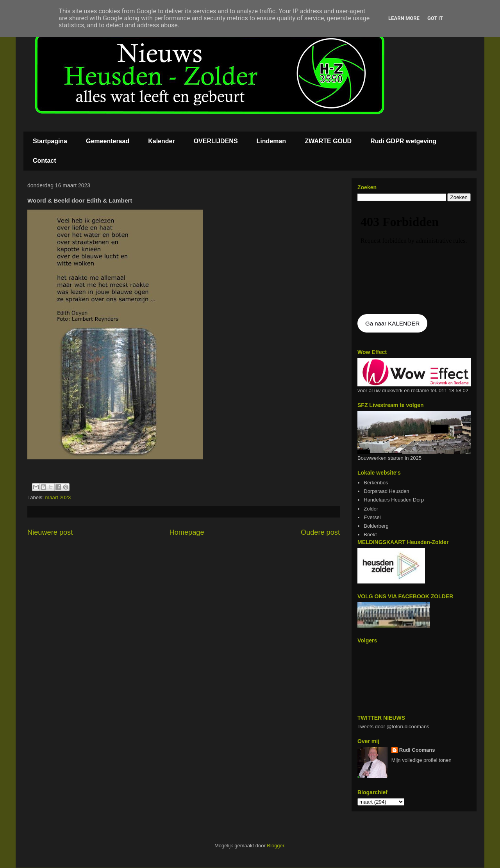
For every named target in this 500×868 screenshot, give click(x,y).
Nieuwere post (50, 532)
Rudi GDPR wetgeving (403, 141)
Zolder (371, 509)
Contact (45, 161)
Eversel (372, 517)
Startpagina (50, 141)
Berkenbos (376, 483)
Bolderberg (376, 526)
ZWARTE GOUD (328, 141)
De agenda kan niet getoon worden (414, 258)
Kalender (161, 141)
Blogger (275, 846)
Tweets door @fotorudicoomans (393, 727)
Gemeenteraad (108, 141)
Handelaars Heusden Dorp (394, 500)
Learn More (404, 18)
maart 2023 (58, 497)
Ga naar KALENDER (392, 323)
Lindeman (271, 141)
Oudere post (320, 532)
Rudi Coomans (417, 750)
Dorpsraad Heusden (386, 491)
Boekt (370, 534)
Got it (435, 18)
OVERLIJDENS (216, 141)
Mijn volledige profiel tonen (421, 760)
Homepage (187, 532)
